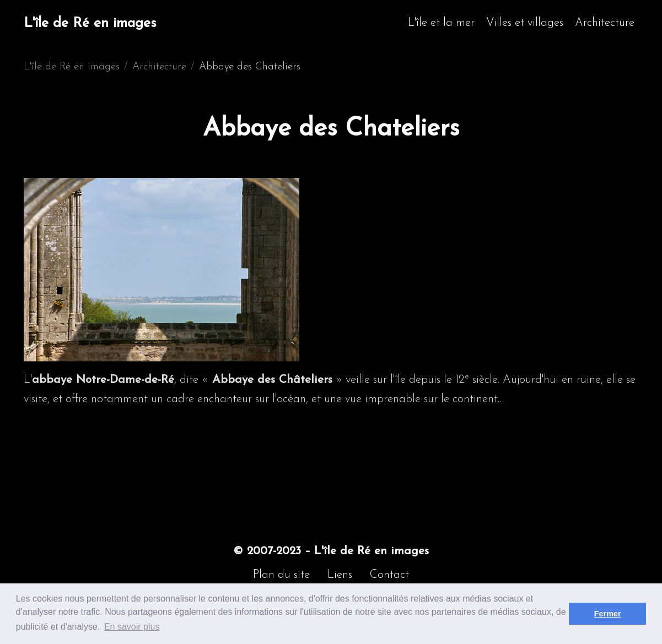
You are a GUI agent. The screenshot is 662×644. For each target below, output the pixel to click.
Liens (340, 575)
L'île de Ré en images (90, 23)
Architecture (605, 23)
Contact (389, 575)
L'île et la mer (441, 23)
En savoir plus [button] (132, 627)
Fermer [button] (608, 614)
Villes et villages (525, 23)
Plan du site (281, 575)
